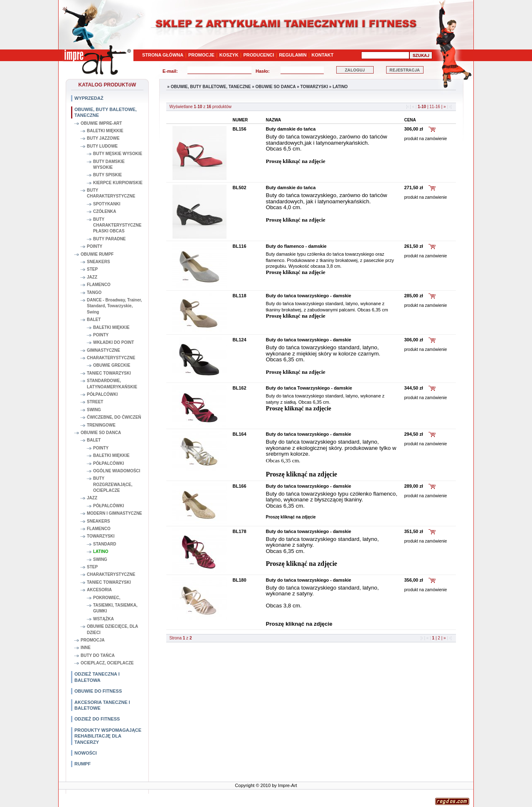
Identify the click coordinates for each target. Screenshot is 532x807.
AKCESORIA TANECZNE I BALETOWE (102, 705)
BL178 (240, 531)
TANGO (94, 292)
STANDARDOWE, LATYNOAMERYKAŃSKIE (112, 384)
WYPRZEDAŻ (89, 98)
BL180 (240, 580)
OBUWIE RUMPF (97, 254)
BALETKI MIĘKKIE (105, 131)
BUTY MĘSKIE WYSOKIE (118, 154)
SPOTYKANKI (107, 204)
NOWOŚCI (86, 753)
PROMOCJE (201, 55)
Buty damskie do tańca (291, 129)
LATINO (101, 552)
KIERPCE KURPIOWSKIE (118, 183)
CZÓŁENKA (105, 211)
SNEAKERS (99, 262)
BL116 (240, 246)
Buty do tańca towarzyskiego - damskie (309, 296)
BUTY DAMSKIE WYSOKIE (109, 164)
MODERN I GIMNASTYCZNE (115, 513)
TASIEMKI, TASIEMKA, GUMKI (115, 608)
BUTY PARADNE (110, 239)
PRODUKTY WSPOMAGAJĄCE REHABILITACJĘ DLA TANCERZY (108, 736)
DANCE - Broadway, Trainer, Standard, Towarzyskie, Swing (115, 306)
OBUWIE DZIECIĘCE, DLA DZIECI (112, 629)
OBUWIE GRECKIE (112, 365)
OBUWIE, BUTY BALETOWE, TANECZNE (106, 112)
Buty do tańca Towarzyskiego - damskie (309, 388)
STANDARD (105, 544)
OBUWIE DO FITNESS (98, 691)
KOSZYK (229, 55)
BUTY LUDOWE (102, 146)
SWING (94, 410)
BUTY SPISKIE (107, 175)
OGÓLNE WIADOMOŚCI (117, 471)
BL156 (240, 129)
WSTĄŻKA (103, 619)
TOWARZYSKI (101, 536)
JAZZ (92, 277)
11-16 (435, 107)
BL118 (240, 296)
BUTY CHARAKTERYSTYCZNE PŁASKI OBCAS (117, 225)
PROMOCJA (93, 640)
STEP (92, 269)
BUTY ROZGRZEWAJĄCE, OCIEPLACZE (113, 484)
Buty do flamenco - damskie (296, 246)
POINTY (95, 246)
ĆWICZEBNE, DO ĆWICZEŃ (114, 417)
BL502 (240, 188)
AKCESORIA (99, 590)
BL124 (240, 340)
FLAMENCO (99, 285)
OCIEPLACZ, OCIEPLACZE (107, 663)
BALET (94, 320)
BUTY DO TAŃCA (98, 655)
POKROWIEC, (107, 598)
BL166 (240, 486)
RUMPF (83, 764)
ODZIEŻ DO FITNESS (97, 719)
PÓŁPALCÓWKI (102, 394)
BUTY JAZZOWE (103, 138)
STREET (95, 402)
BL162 (240, 388)
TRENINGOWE (101, 425)
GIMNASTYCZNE (103, 350)
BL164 (240, 434)
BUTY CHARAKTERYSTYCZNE (111, 193)
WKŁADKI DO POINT (113, 342)
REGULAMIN (293, 55)
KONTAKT (323, 55)
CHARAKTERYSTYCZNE (111, 358)
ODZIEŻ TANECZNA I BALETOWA (97, 677)
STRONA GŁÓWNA (163, 55)
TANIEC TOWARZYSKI (109, 373)
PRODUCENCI (259, 55)
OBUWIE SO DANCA (101, 433)
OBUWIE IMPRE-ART (101, 123)
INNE (86, 648)
